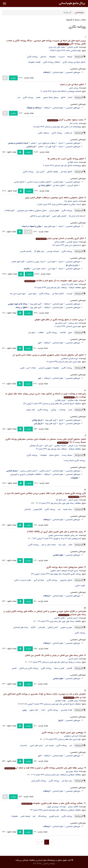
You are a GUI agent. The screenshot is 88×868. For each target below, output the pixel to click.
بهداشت (62, 410)
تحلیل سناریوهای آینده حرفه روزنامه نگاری (65, 567)
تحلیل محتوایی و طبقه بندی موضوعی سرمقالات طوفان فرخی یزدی (54, 198)
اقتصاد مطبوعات (34, 62)
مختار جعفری (55, 571)
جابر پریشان (73, 323)
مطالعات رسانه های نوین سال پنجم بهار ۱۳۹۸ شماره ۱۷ (60, 503)
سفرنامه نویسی (53, 251)
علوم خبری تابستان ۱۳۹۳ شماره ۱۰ (68, 326)
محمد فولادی (73, 162)
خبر (19, 97)
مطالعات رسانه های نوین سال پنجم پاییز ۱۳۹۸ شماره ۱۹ (60, 621)
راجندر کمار (74, 123)
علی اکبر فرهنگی (36, 446)
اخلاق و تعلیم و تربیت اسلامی (39, 182)
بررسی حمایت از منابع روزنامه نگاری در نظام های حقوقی (59, 320)
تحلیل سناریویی (66, 580)
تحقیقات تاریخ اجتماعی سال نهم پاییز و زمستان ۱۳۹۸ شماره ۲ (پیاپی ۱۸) (53, 704)
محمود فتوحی (72, 242)
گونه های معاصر (18, 262)
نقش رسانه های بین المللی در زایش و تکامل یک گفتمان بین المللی (54, 655)
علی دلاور (48, 446)
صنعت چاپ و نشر (49, 545)
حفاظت (41, 332)
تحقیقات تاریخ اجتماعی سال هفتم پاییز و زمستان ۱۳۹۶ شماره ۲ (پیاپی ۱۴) (52, 404)
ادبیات (61, 143)
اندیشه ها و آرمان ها (77, 216)
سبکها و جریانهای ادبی (47, 143)
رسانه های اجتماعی (21, 627)
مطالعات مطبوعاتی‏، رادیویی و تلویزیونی (26, 474)
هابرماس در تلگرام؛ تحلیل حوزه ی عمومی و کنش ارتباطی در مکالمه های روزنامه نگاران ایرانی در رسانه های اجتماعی (45, 613)
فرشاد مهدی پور (72, 771)
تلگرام (33, 627)
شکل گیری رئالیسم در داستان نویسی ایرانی (60, 238)
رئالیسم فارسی (26, 251)
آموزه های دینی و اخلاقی (40, 216)
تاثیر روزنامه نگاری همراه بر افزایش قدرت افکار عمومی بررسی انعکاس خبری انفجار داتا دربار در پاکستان (45, 495)
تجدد (70, 410)
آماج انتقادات (9, 210)
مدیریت (61, 57)
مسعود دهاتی (43, 133)
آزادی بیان (40, 172)
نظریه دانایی (80, 586)
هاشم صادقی (59, 242)
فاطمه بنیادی (73, 807)
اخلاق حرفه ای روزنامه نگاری (74, 62)
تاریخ (61, 420)
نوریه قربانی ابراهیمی (70, 358)
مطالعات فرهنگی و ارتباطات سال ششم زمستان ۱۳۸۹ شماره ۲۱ (57, 775)
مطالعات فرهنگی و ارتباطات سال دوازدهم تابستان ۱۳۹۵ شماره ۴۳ (56, 810)
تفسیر (14, 668)
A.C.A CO (37, 864)
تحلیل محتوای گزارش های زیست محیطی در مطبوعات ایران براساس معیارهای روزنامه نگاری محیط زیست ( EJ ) (46, 441)
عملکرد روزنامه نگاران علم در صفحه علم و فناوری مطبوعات (52, 803)
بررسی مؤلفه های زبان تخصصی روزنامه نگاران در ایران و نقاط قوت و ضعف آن (44, 768)
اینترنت (69, 294)
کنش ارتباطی (53, 627)
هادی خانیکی (73, 47)
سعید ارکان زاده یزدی (57, 47)
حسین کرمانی (72, 618)
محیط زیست (67, 455)
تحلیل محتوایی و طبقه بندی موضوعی (32, 210)
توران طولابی (60, 400)
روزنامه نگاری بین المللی (29, 668)
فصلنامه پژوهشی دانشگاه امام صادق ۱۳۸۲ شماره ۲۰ (61, 91)
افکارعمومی (38, 509)
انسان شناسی (45, 471)
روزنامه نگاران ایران (39, 781)
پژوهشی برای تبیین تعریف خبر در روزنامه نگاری (62, 733)
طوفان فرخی (54, 210)
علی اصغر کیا (61, 500)
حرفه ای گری (39, 580)
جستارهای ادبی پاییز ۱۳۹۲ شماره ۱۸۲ (67, 245)
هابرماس (42, 627)
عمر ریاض (74, 535)
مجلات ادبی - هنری (28, 368)
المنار (70, 545)
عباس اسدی (73, 659)
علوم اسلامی (58, 182)
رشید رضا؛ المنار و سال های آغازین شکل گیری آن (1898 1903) (55, 532)
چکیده (13, 78)
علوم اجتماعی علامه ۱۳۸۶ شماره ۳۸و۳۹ (66, 50)
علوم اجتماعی (58, 72)
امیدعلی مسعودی (71, 736)
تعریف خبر (50, 745)
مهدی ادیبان (73, 500)
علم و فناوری (54, 816)
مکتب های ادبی (39, 269)
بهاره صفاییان (73, 400)
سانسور (43, 57)
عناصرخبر (24, 745)
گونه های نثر (51, 147)
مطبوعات (52, 57)
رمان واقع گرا (39, 251)
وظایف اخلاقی (52, 172)
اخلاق (63, 97)
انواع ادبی (51, 262)
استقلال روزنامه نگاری (51, 62)
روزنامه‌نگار (42, 816)
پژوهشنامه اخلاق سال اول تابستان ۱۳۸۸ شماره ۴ (62, 165)
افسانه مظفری (60, 446)
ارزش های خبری (36, 745)
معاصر (33, 143)
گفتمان (70, 668)
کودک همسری (66, 710)
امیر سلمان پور (61, 323)
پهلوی (25, 710)
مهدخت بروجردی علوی (56, 807)
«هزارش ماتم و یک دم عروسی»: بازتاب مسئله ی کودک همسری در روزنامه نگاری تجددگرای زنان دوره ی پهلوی (45, 696)
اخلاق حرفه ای (66, 172)
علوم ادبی (52, 269)
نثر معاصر (68, 133)
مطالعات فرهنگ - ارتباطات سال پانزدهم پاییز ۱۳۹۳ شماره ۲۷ (58, 288)
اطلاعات (63, 332)
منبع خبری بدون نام (18, 294)
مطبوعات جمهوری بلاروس (49, 368)
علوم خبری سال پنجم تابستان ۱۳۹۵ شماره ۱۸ (64, 362)
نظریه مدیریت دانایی (23, 580)
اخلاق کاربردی (73, 185)
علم (34, 816)
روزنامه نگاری (32, 57)
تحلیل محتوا (54, 455)
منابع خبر (32, 332)
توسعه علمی (25, 816)
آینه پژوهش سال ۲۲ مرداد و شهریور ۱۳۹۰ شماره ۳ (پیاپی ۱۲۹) (57, 538)
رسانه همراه (68, 509)
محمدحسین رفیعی (56, 535)
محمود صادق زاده (71, 201)
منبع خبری (32, 294)
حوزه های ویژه (50, 226)
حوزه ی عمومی (66, 627)
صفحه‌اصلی (79, 12)
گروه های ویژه (36, 304)
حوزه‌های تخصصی (73, 72)
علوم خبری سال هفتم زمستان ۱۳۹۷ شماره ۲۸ (63, 739)
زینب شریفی (73, 446)
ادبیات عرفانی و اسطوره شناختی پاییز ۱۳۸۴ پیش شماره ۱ (59, 204)
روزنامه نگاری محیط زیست (74, 460)
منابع (70, 332)
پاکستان (28, 509)
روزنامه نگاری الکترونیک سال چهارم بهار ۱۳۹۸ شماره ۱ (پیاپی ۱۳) (56, 574)
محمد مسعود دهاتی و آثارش (65, 120)
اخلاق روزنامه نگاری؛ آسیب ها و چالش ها (66, 159)
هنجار (38, 97)
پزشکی (54, 410)
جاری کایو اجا (73, 571)
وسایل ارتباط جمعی (51, 97)
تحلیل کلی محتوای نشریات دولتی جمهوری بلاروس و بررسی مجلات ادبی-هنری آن (48, 355)
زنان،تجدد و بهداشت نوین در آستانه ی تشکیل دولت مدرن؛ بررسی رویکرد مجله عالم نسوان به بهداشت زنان (46, 395)
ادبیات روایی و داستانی (36, 262)
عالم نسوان (31, 410)
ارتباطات (47, 108)
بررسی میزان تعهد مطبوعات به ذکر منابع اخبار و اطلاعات (54, 281)
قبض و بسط (59, 668)
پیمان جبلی (73, 88)
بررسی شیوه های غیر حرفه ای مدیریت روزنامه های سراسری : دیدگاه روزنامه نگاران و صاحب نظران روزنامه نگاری (46, 42)
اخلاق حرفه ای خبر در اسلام (72, 84)
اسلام (70, 97)
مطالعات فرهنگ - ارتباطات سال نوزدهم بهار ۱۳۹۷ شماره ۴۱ (59, 449)
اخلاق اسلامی (19, 182)
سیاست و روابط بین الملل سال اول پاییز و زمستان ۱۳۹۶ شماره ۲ (56, 662)
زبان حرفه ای (67, 781)
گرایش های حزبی (59, 216)
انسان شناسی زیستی (28, 471)
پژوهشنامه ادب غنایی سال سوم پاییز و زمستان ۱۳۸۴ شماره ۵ (57, 127)
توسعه (70, 57)
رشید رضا (62, 545)
